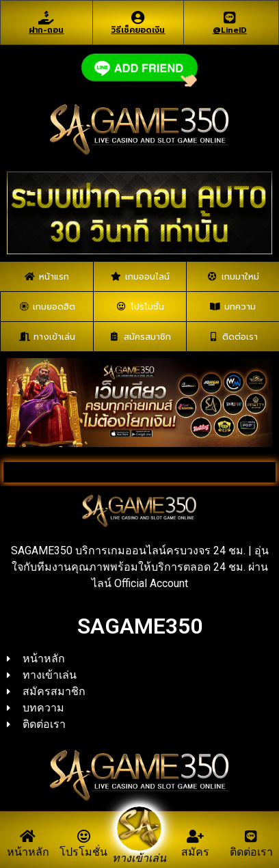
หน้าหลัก (28, 852)
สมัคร (195, 852)
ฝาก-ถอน (46, 30)
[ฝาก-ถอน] (46, 18)
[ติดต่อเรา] (251, 837)
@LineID (230, 30)
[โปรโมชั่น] (83, 837)
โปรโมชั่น (83, 852)
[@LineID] (230, 18)
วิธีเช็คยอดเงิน (138, 30)
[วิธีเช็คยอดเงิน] (138, 18)
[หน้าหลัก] (28, 837)
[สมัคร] (196, 837)
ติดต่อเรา (251, 852)
